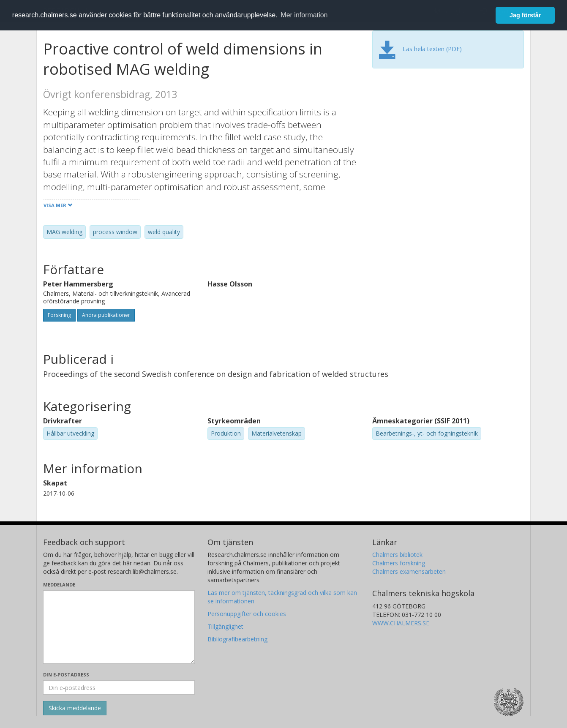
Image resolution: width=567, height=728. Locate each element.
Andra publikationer (106, 315)
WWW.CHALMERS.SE (401, 623)
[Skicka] (75, 708)
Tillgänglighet (225, 626)
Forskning (59, 315)
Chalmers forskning (399, 563)
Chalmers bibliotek (397, 555)
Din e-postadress (66, 675)
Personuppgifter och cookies (247, 614)
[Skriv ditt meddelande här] (119, 627)
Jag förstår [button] (525, 15)
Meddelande (59, 585)
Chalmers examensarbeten (409, 571)
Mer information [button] (304, 15)
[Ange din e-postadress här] (119, 687)
